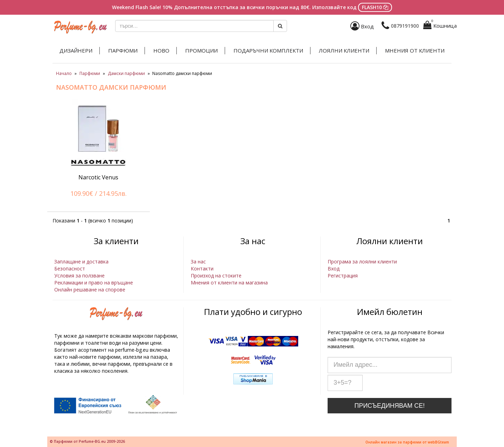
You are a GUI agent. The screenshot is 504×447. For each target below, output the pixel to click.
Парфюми (123, 50)
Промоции (201, 50)
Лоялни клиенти (344, 50)
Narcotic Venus (98, 177)
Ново (161, 50)
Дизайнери (76, 50)
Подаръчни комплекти (268, 50)
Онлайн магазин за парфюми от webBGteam (407, 442)
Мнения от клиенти (415, 50)
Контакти (202, 269)
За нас (198, 262)
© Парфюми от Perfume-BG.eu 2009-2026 (87, 441)
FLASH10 (375, 7)
